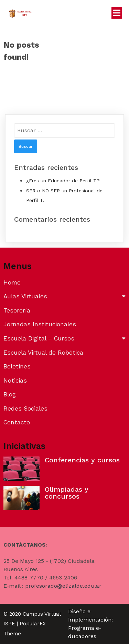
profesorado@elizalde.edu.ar (63, 586)
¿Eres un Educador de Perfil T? (63, 181)
